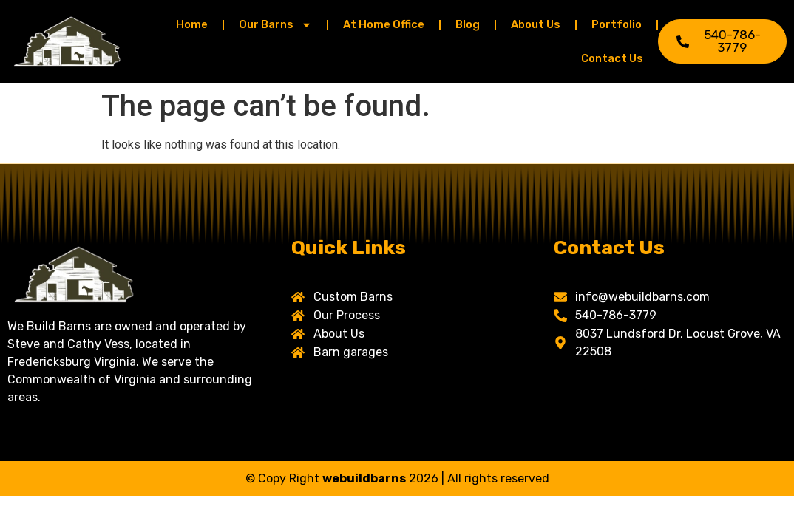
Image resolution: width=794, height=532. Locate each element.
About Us (536, 24)
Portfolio (617, 24)
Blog (468, 24)
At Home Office (384, 24)
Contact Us (612, 58)
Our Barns (275, 25)
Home (192, 24)
